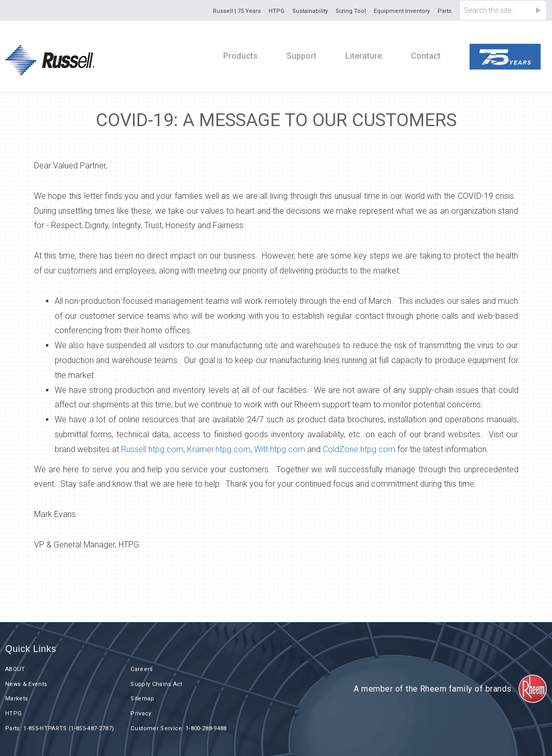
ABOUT (15, 669)
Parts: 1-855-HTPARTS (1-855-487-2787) (60, 728)
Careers (141, 669)
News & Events (26, 684)
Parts (445, 11)
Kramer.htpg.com (219, 449)
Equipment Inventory (402, 11)
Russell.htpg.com (152, 449)
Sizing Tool (351, 11)
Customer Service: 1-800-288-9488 (179, 728)
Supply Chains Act (156, 684)
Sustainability (310, 11)
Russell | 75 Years (237, 11)
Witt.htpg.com (280, 449)
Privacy (141, 714)
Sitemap (142, 699)
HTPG (277, 11)
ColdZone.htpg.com (359, 449)
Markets (16, 699)
